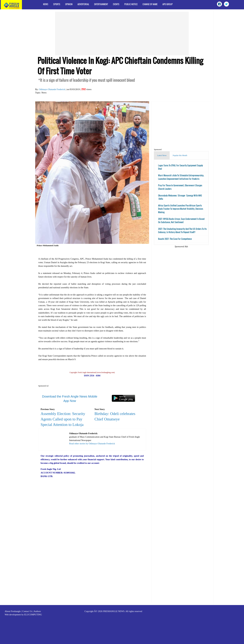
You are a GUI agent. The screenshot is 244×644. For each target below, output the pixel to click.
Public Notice (131, 4)
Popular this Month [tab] (180, 155)
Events (116, 4)
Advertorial (83, 4)
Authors (37, 611)
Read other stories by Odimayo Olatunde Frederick (92, 444)
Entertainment (101, 4)
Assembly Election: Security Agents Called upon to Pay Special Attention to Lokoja (63, 419)
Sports (57, 4)
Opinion (69, 4)
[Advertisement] (122, 34)
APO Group (168, 4)
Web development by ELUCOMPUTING (23, 615)
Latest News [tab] (162, 155)
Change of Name (150, 4)
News (46, 4)
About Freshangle (13, 611)
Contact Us (27, 611)
